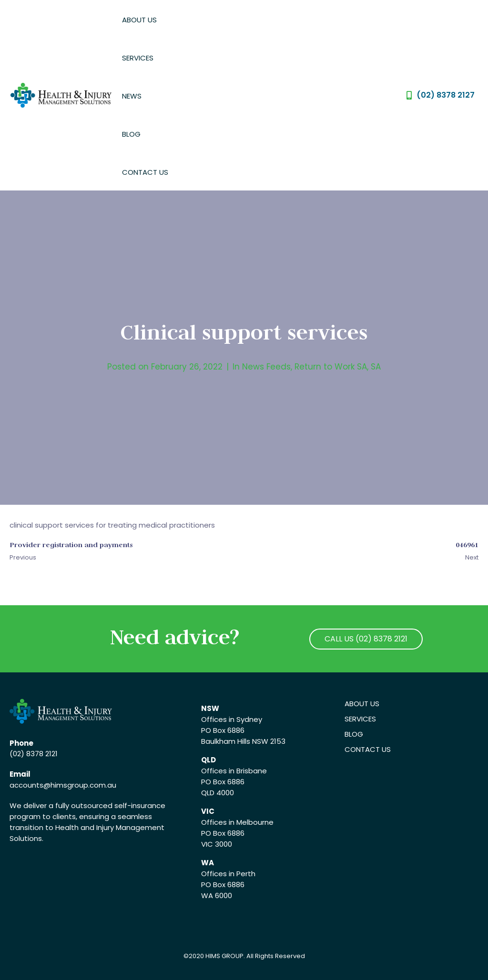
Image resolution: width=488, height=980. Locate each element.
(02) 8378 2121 (34, 754)
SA (376, 367)
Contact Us (145, 172)
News (132, 96)
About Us (139, 20)
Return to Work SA (331, 367)
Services (138, 58)
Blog (131, 134)
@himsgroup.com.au (80, 785)
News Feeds (266, 367)
